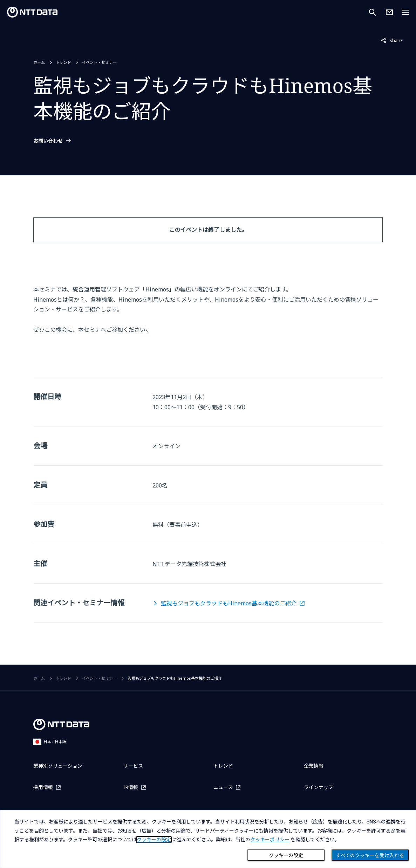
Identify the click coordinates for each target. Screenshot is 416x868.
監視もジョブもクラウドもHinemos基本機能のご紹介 (229, 603)
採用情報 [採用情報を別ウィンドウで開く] (43, 787)
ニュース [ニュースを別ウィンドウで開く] (223, 787)
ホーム (39, 62)
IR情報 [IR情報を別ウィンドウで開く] (131, 787)
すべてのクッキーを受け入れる (370, 855)
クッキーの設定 (286, 855)
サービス (133, 766)
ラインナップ (319, 787)
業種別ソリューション (58, 766)
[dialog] (208, 839)
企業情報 (314, 766)
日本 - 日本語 (50, 742)
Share (391, 40)
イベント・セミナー (99, 62)
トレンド (63, 62)
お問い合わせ (48, 141)
